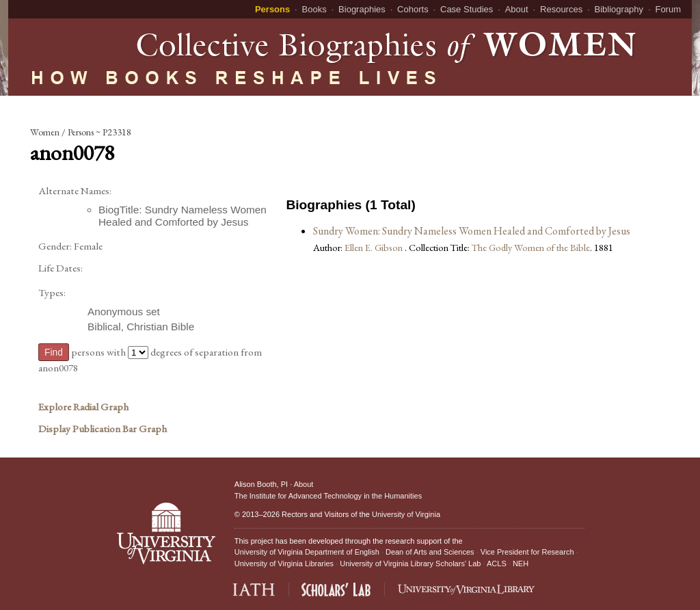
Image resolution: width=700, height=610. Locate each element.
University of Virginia (406, 514)
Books (314, 9)
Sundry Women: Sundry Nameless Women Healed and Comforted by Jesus (472, 231)
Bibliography (619, 9)
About (517, 9)
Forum (668, 9)
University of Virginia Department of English (307, 552)
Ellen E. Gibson (375, 247)
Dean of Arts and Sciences (430, 552)
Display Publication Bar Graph (103, 429)
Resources (561, 9)
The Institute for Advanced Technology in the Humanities (328, 496)
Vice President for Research (527, 552)
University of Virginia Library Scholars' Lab (410, 563)
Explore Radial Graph (83, 407)
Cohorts (413, 9)
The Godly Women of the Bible (531, 247)
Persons (272, 9)
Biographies (362, 9)
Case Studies (467, 9)
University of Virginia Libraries (284, 563)
